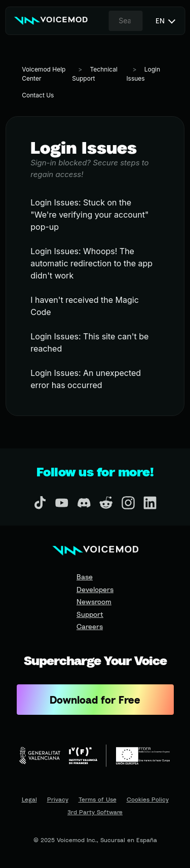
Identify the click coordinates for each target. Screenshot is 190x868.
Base (85, 577)
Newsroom (94, 601)
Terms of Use (98, 800)
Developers (95, 589)
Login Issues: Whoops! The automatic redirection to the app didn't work (91, 263)
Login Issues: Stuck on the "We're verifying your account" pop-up (89, 215)
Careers (90, 626)
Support (90, 614)
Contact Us (38, 95)
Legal (29, 800)
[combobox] (126, 21)
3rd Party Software (95, 812)
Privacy (58, 800)
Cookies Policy (148, 800)
